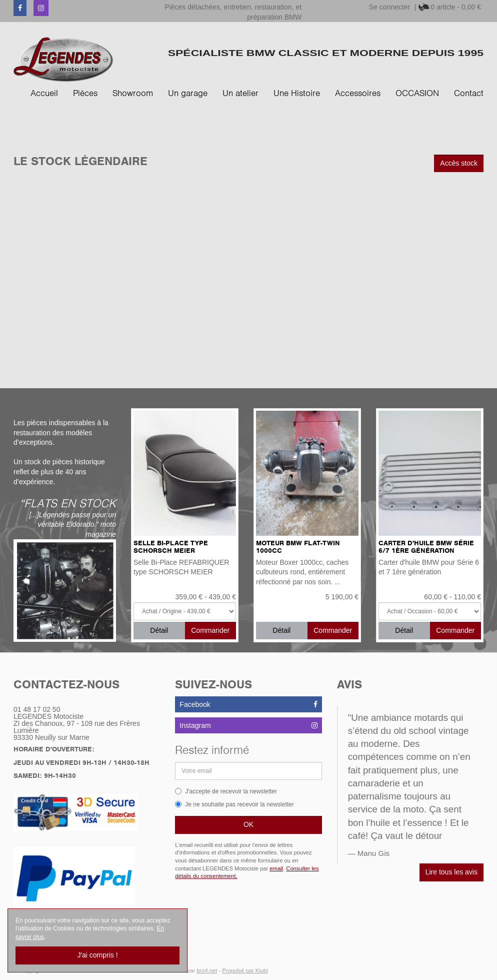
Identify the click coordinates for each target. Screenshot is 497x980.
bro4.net (207, 970)
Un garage (188, 93)
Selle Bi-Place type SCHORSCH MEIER (171, 547)
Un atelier (240, 93)
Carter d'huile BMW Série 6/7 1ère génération (426, 547)
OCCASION (417, 93)
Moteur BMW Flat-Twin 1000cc (298, 547)
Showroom (133, 93)
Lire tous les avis (451, 872)
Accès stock (459, 163)
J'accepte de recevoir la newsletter (226, 791)
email (276, 868)
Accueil (44, 93)
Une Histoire (297, 93)
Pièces (85, 93)
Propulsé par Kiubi (245, 970)
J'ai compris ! (97, 955)
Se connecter (390, 7)
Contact (469, 93)
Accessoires (358, 93)
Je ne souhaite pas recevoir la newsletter (234, 804)
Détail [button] (159, 630)
